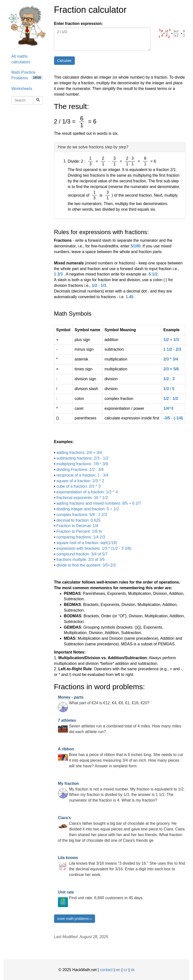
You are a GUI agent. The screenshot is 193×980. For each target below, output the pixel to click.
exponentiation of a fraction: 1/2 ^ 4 (87, 492)
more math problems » (75, 919)
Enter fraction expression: (78, 24)
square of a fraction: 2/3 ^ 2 (80, 481)
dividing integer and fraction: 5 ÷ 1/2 (88, 509)
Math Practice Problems (27, 75)
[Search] (38, 100)
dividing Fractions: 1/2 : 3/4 (80, 470)
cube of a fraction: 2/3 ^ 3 (79, 486)
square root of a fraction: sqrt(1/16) (87, 543)
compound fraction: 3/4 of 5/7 (82, 554)
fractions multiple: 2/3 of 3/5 (81, 559)
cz (125, 970)
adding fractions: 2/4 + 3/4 (79, 453)
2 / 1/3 (102, 39)
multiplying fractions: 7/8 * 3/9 (82, 464)
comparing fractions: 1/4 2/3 (81, 537)
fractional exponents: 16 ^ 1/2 (82, 498)
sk (133, 970)
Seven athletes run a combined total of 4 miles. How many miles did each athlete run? (120, 726)
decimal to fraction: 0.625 (79, 520)
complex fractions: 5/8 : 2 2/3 (82, 515)
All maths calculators (21, 59)
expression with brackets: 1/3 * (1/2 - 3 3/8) (94, 548)
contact (106, 970)
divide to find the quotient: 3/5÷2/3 (86, 565)
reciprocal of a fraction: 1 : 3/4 (83, 475)
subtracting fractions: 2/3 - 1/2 (83, 458)
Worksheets (22, 89)
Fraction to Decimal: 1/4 (77, 526)
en (118, 970)
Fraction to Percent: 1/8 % (79, 531)
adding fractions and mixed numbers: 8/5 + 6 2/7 (99, 503)
